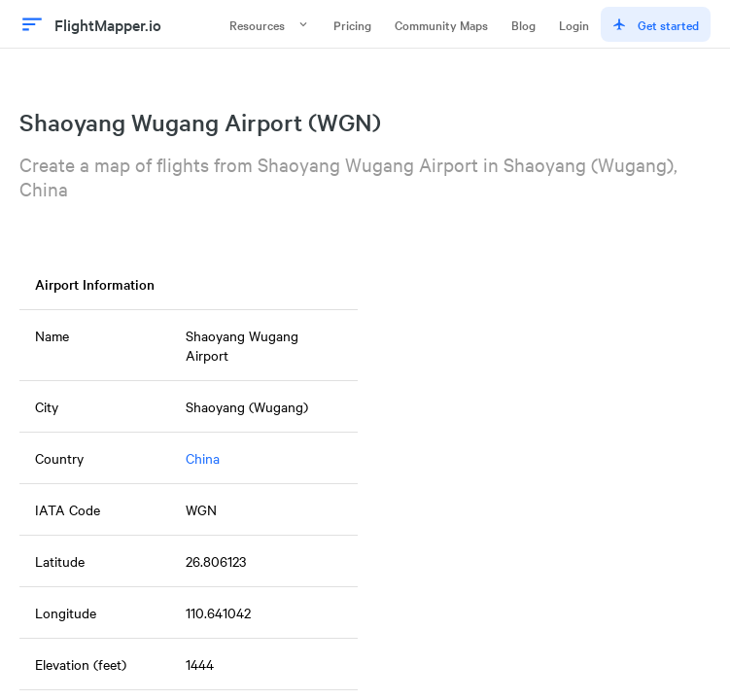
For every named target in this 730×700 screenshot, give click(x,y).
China (203, 458)
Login (574, 24)
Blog (523, 24)
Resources (270, 24)
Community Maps (441, 24)
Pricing (352, 24)
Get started (656, 24)
